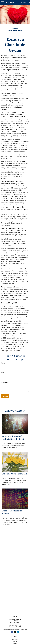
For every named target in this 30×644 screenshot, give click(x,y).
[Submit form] (5, 396)
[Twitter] (15, 632)
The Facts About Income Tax (15, 474)
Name (3, 363)
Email (3, 373)
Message (4, 382)
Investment (15, 641)
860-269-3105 (17, 619)
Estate (15, 643)
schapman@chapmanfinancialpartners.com (15, 630)
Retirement (15, 640)
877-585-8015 (18, 621)
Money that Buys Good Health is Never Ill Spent (13, 438)
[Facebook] (12, 632)
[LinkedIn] (18, 632)
